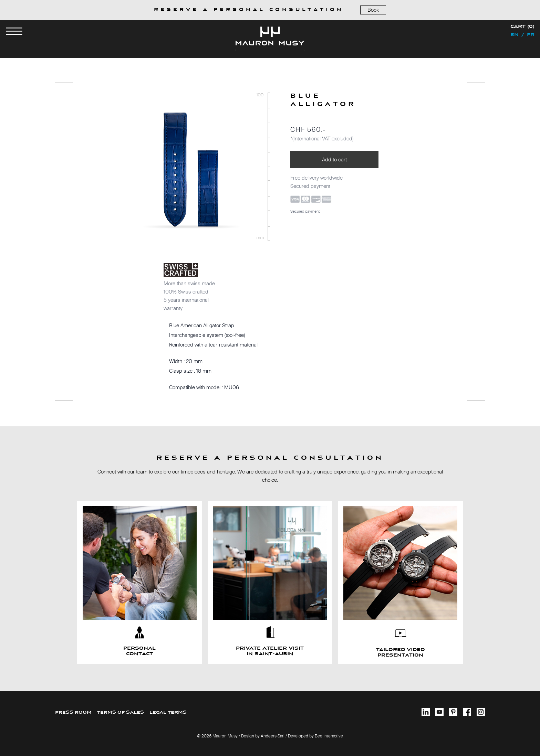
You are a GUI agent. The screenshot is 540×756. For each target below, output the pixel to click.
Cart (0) (522, 27)
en (515, 35)
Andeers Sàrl (273, 736)
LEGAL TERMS (168, 712)
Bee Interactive (329, 736)
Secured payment (305, 211)
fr (531, 35)
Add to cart (334, 159)
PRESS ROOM (73, 712)
